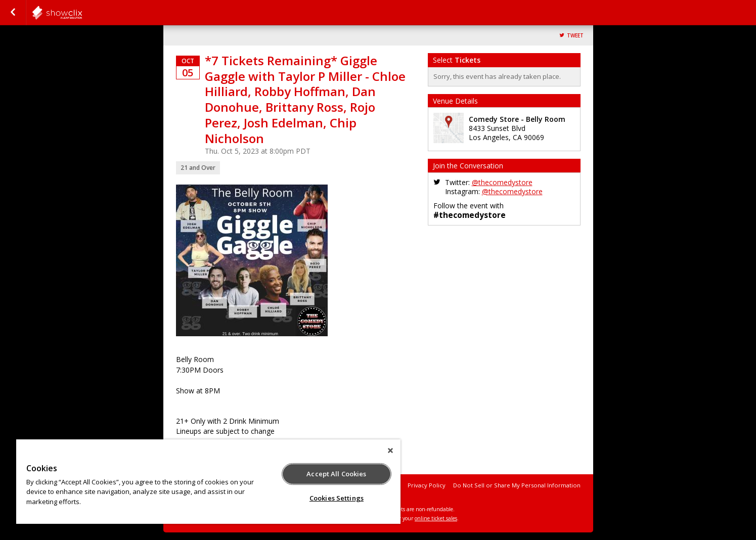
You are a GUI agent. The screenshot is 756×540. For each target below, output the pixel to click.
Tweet (575, 36)
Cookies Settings (337, 498)
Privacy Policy (427, 485)
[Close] (390, 451)
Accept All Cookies (336, 474)
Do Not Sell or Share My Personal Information (517, 485)
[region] (208, 482)
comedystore (82, 13)
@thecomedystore (502, 182)
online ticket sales (436, 518)
